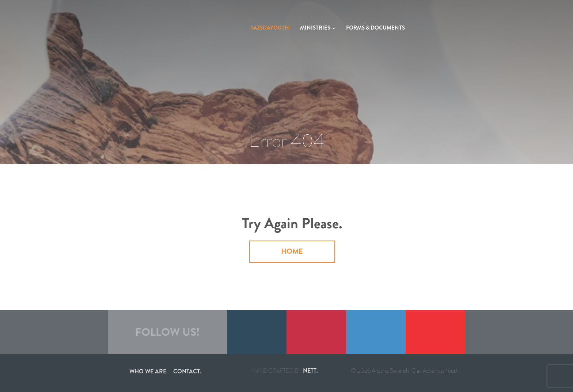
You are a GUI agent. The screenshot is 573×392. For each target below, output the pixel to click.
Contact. (187, 371)
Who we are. (149, 371)
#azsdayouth (270, 28)
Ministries (318, 28)
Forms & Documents (375, 28)
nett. (310, 371)
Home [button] (292, 251)
